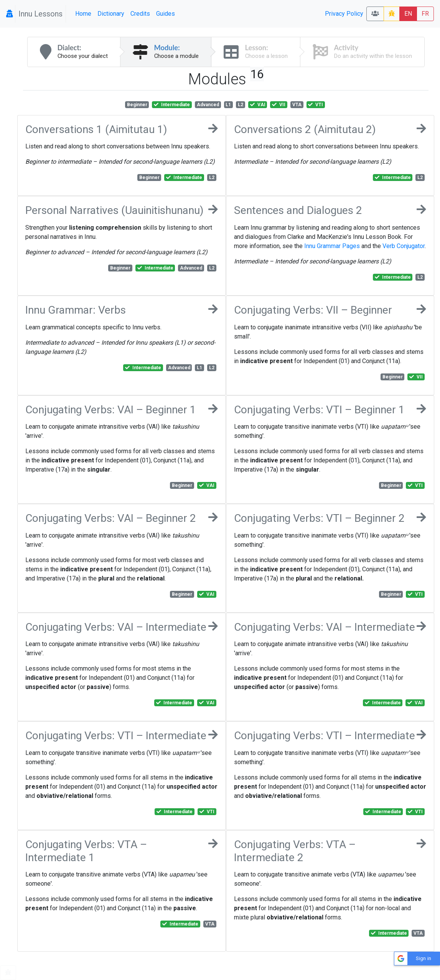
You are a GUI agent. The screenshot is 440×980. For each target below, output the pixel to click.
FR (425, 14)
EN (408, 14)
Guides (166, 14)
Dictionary (111, 14)
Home (83, 14)
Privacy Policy (344, 14)
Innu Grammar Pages (332, 246)
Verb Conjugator (404, 246)
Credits (140, 14)
